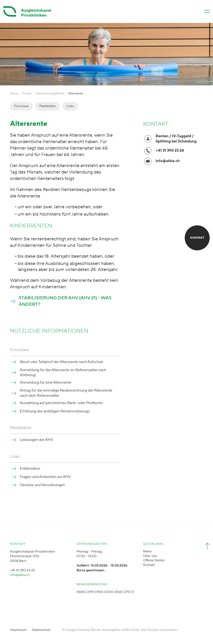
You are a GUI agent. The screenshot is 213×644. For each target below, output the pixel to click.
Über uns (150, 556)
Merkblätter (48, 106)
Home (14, 94)
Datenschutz (41, 630)
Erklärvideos (30, 469)
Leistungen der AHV (36, 440)
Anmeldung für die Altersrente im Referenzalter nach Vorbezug (63, 373)
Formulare (21, 106)
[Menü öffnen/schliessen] (207, 11)
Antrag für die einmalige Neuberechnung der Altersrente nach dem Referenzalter (66, 393)
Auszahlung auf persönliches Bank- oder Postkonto (61, 403)
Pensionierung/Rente (50, 94)
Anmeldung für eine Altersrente (46, 383)
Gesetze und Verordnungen (42, 485)
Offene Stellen (154, 560)
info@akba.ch (168, 161)
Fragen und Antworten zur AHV (45, 477)
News (147, 551)
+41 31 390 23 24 (170, 150)
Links (70, 106)
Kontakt (149, 565)
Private (27, 94)
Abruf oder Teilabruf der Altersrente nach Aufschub (61, 362)
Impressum (18, 630)
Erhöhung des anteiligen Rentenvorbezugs (55, 411)
